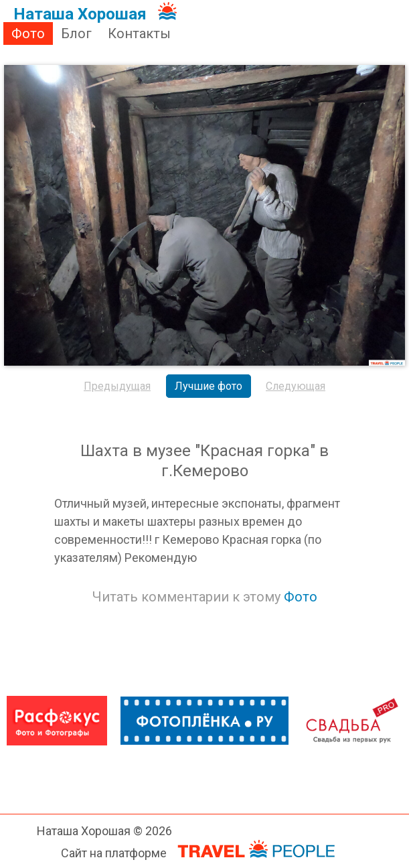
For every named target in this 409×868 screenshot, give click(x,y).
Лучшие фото (209, 386)
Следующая (296, 386)
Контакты (139, 33)
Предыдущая (117, 386)
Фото (28, 33)
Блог (76, 33)
